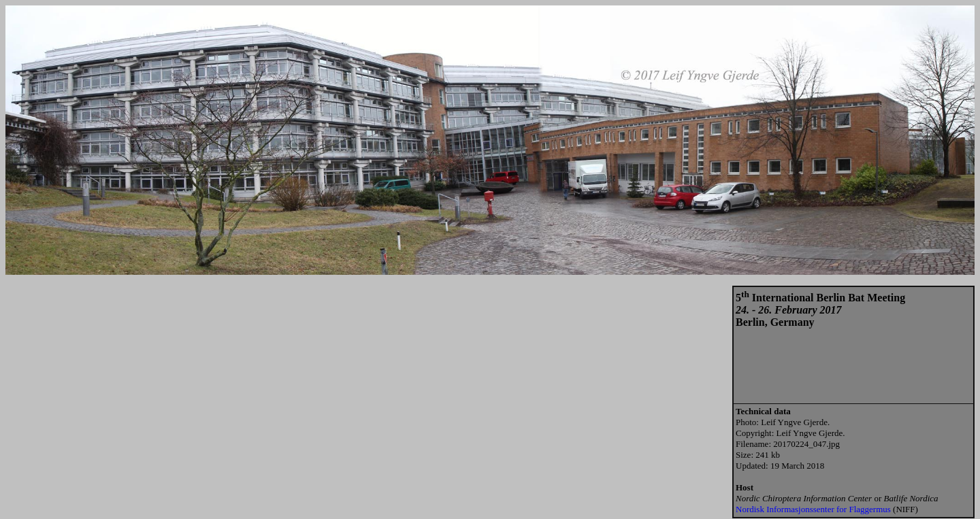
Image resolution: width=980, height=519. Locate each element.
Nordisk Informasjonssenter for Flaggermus (813, 509)
